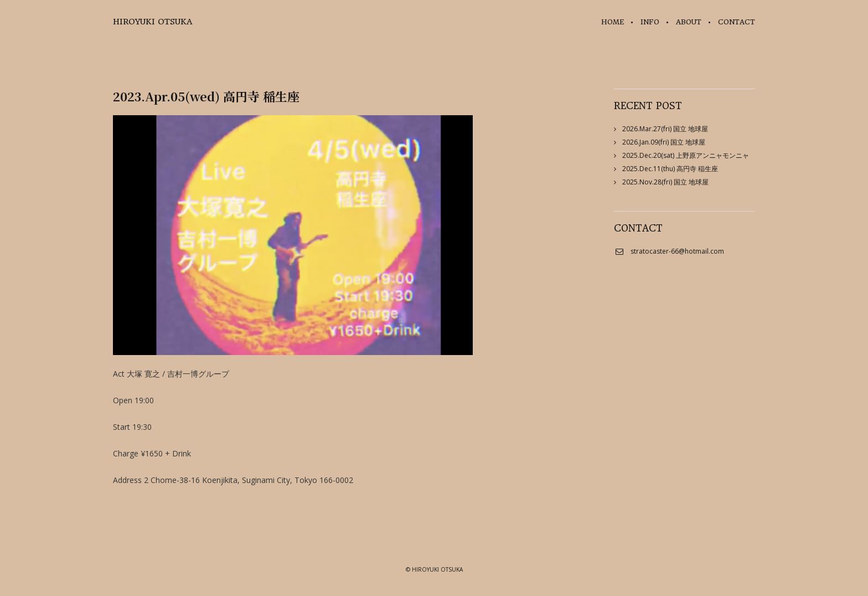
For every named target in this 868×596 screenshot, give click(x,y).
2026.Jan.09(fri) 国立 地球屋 (664, 142)
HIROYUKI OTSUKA (153, 22)
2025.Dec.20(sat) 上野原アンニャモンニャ (686, 155)
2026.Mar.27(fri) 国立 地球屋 (665, 129)
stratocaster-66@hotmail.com (677, 251)
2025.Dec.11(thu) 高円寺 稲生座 (670, 169)
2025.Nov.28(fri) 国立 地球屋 (665, 182)
